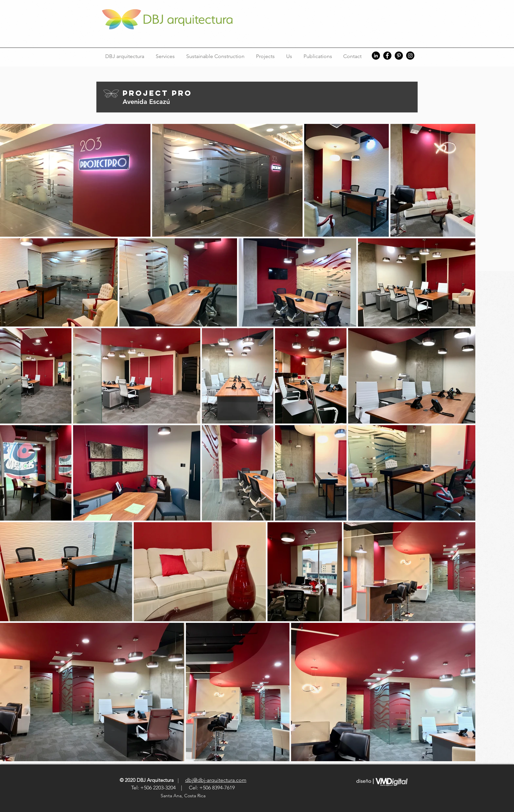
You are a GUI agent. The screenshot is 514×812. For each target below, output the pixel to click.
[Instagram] (410, 56)
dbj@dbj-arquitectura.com (216, 780)
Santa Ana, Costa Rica (184, 796)
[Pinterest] (399, 56)
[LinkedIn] (376, 56)
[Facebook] (387, 56)
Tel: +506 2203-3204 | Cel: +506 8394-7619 (183, 788)
